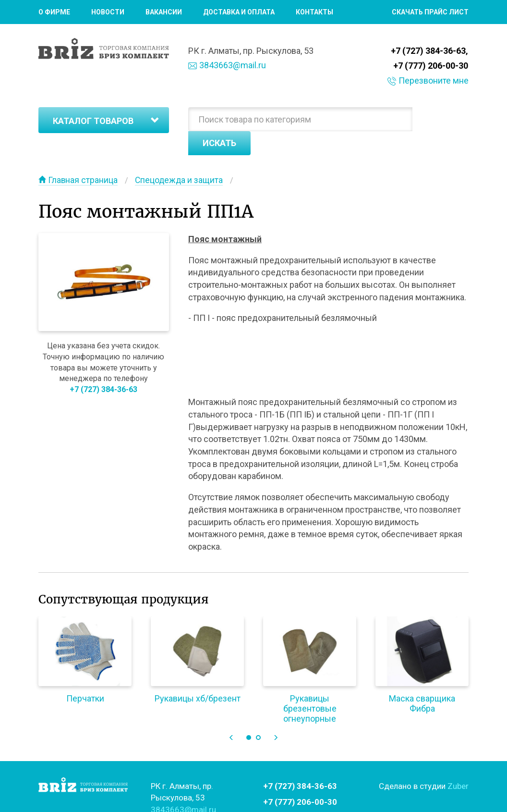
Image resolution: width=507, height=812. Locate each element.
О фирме (54, 12)
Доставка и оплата (239, 12)
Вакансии (164, 12)
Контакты (314, 12)
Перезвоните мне (428, 80)
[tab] (104, 119)
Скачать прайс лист (430, 12)
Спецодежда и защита (181, 157)
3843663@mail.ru (227, 65)
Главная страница (78, 157)
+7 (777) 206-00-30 (431, 65)
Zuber (458, 763)
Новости (108, 12)
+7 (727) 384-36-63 (429, 51)
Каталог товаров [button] (106, 120)
